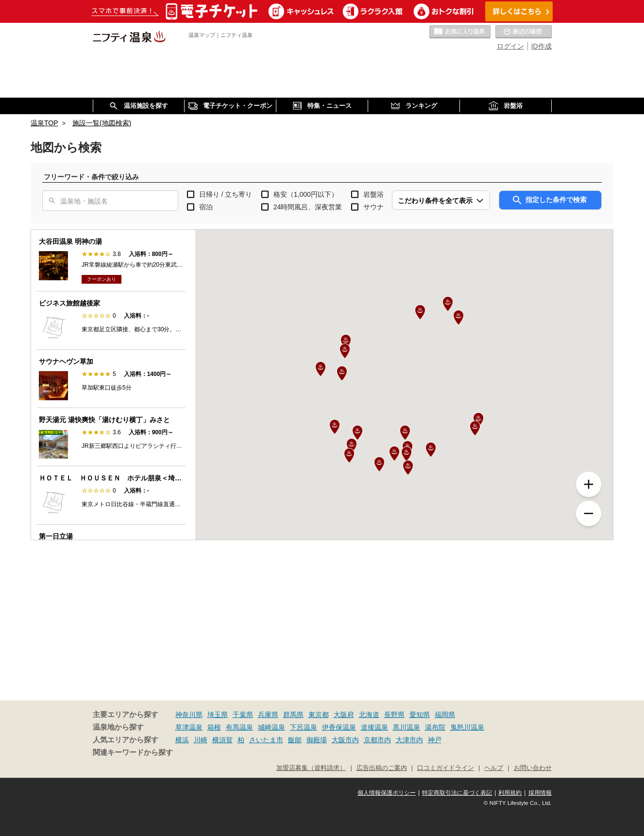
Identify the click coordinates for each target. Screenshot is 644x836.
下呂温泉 (304, 727)
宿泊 (206, 207)
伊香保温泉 (339, 727)
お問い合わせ (533, 768)
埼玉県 (218, 715)
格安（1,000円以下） (306, 194)
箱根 (214, 727)
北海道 (369, 715)
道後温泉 (374, 727)
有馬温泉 (239, 727)
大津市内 (409, 740)
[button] (405, 433)
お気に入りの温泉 (460, 32)
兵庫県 (268, 715)
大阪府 (344, 715)
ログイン (510, 46)
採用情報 (540, 793)
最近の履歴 (524, 32)
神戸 (435, 740)
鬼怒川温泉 (467, 727)
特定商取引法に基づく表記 (457, 793)
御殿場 (317, 740)
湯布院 (435, 727)
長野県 (394, 715)
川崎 (201, 740)
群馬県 (293, 715)
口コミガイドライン (446, 768)
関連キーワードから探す (133, 752)
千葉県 (243, 715)
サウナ (373, 207)
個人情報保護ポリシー (387, 793)
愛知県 (420, 715)
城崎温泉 (271, 727)
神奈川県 (189, 715)
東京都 (319, 715)
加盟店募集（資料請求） (311, 768)
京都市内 (377, 740)
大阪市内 (345, 740)
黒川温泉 (407, 727)
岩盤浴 (373, 194)
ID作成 (542, 46)
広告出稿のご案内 (382, 768)
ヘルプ (494, 768)
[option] (111, 261)
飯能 (295, 740)
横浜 (182, 740)
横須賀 (222, 740)
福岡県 (445, 715)
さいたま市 (266, 740)
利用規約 (510, 793)
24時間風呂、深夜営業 (308, 207)
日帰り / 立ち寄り (226, 194)
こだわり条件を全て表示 (435, 201)
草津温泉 (189, 727)
